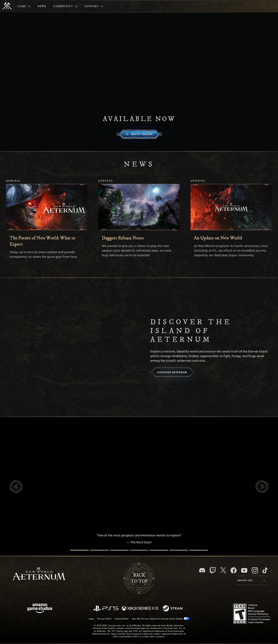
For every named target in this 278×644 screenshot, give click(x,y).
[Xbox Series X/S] (140, 609)
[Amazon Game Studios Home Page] (40, 609)
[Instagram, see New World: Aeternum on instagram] (255, 570)
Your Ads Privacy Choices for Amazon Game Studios (161, 618)
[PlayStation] (106, 609)
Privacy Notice (104, 619)
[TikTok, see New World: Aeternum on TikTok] (265, 570)
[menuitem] (24, 6)
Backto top (139, 578)
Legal (91, 619)
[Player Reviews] (179, 550)
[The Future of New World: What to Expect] (47, 207)
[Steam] (173, 609)
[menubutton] (251, 580)
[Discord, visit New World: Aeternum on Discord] (202, 570)
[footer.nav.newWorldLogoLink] (39, 574)
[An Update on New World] (231, 207)
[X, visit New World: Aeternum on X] (223, 570)
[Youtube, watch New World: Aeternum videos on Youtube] (244, 570)
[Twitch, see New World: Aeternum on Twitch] (213, 570)
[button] (16, 487)
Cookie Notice (122, 619)
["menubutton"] (24, 6)
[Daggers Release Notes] (139, 207)
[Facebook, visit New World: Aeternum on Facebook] (234, 570)
